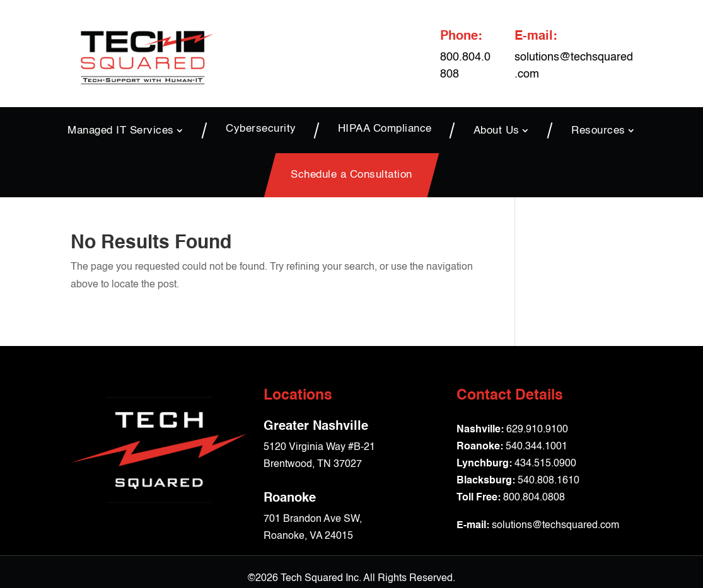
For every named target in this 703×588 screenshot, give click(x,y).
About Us (497, 130)
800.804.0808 (534, 498)
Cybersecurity (261, 130)
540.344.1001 (537, 447)
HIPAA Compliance (385, 130)
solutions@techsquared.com (555, 526)
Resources (598, 130)
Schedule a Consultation (351, 175)
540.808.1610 (549, 481)
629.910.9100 (537, 430)
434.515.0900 (545, 464)
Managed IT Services (121, 130)
